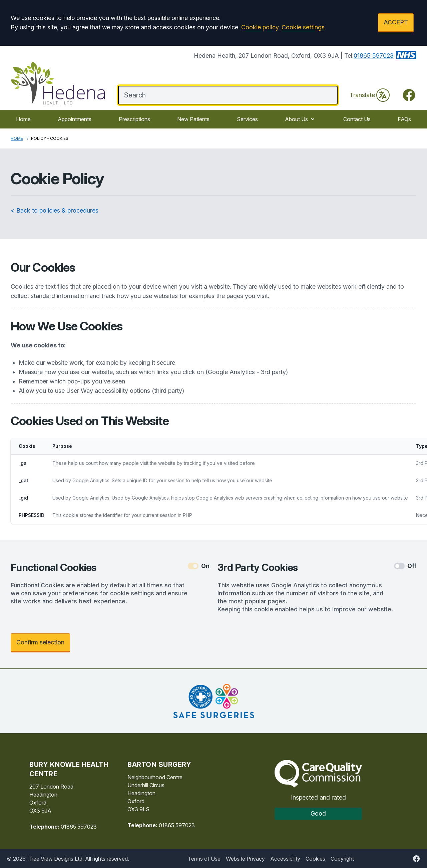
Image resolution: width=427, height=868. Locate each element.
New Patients (193, 119)
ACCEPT (396, 22)
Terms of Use (204, 859)
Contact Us (357, 119)
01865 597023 (374, 56)
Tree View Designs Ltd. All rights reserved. (79, 859)
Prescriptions (134, 119)
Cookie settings (303, 27)
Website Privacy (245, 859)
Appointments (75, 119)
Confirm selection (40, 642)
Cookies (315, 859)
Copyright (342, 859)
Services (247, 119)
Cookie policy (260, 27)
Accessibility (285, 859)
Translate (370, 95)
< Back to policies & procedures (55, 210)
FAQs (404, 119)
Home (23, 119)
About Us (300, 119)
